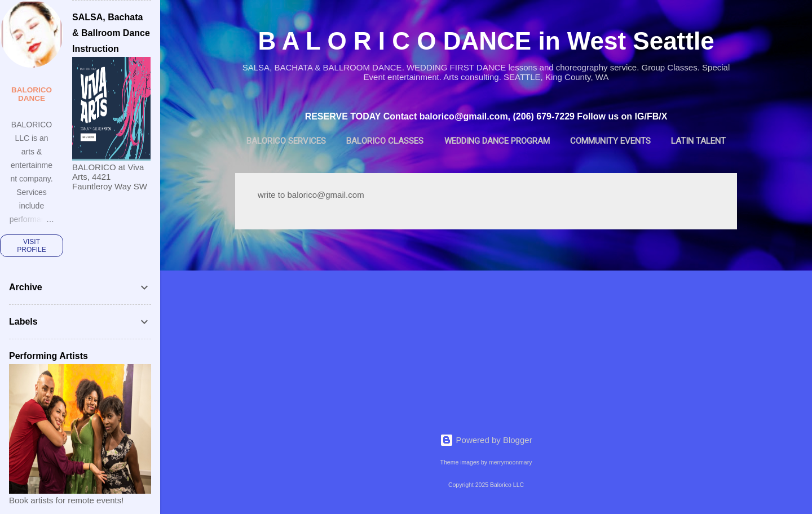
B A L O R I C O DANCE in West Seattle (486, 41)
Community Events (610, 141)
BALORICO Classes (385, 141)
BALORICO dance (32, 94)
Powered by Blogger (486, 440)
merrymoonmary (510, 462)
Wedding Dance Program (497, 141)
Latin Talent (698, 141)
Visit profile (31, 246)
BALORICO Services (286, 141)
